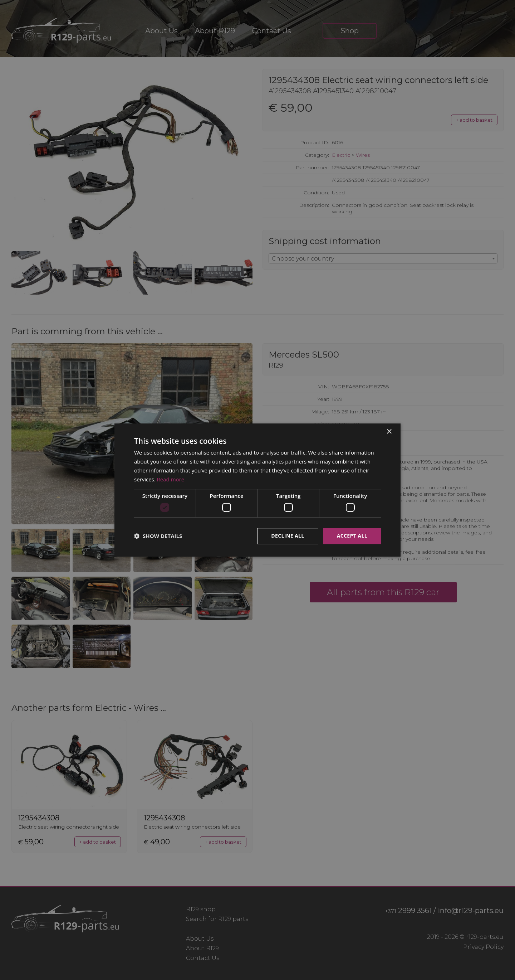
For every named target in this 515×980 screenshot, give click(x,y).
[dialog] (257, 490)
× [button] (389, 432)
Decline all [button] (288, 536)
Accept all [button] (352, 536)
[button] (158, 536)
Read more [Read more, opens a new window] (171, 479)
